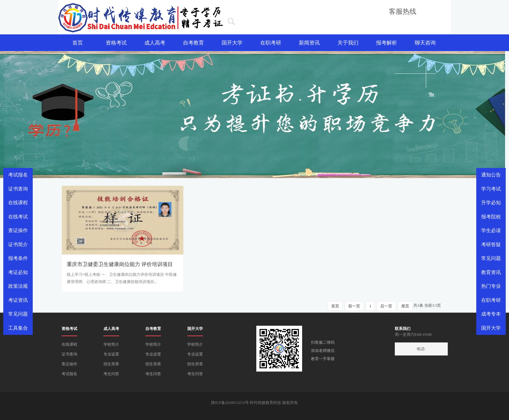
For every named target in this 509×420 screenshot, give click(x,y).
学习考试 (491, 189)
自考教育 (193, 43)
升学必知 (491, 203)
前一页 (354, 306)
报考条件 (18, 258)
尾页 (405, 306)
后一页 (386, 306)
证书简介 (18, 245)
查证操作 (69, 364)
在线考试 (18, 217)
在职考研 (271, 43)
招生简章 (111, 364)
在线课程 (69, 344)
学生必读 (491, 230)
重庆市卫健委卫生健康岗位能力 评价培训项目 (120, 266)
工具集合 (18, 328)
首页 (78, 43)
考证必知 (18, 272)
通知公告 (491, 175)
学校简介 (111, 344)
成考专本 (491, 314)
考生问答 (111, 374)
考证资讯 (18, 300)
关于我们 (348, 43)
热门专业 (491, 286)
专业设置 (111, 354)
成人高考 (155, 43)
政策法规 (18, 286)
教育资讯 (491, 272)
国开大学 (232, 43)
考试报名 (69, 374)
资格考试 (116, 43)
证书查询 (69, 354)
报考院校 (491, 217)
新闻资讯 (309, 43)
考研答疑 (491, 245)
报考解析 (387, 43)
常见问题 (491, 258)
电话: (421, 349)
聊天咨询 (425, 43)
